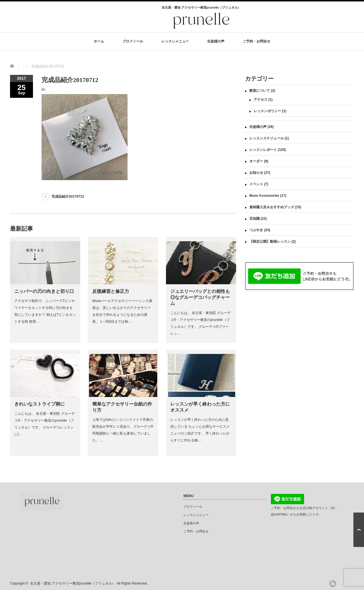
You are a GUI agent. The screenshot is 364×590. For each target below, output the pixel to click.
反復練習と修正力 (111, 291)
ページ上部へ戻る (359, 530)
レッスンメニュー (175, 41)
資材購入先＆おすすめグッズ (272, 207)
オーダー (256, 161)
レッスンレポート (263, 150)
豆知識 (255, 219)
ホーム (99, 41)
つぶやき (256, 230)
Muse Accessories (264, 196)
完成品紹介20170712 (68, 196)
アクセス (261, 100)
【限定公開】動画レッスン (270, 242)
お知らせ (256, 173)
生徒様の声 (216, 41)
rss (333, 584)
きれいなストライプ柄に (40, 404)
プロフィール (133, 41)
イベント (256, 184)
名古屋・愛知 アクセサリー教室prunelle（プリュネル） (73, 583)
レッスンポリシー (267, 111)
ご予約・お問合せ (257, 41)
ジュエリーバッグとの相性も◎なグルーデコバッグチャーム (200, 297)
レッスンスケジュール (267, 138)
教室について (260, 91)
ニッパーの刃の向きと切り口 (44, 291)
